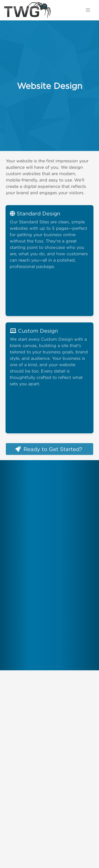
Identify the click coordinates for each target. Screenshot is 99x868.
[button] (88, 10)
